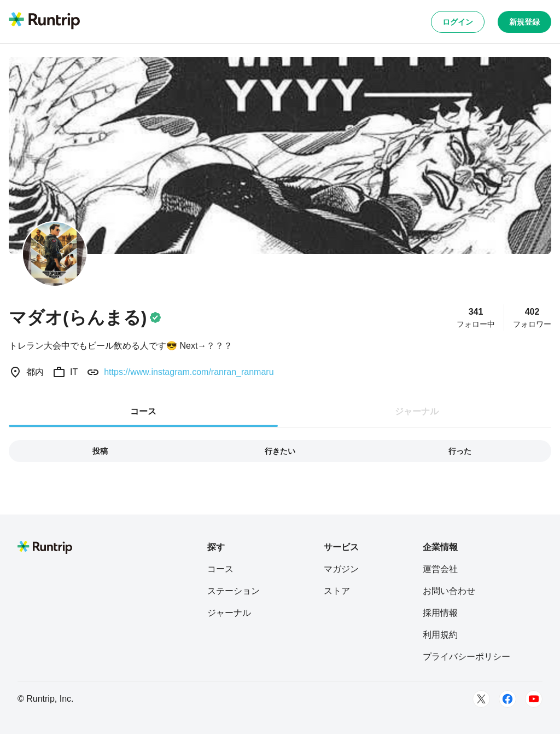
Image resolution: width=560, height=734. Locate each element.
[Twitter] (481, 699)
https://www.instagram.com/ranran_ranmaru (189, 372)
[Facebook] (507, 699)
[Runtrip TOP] (44, 21)
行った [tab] (460, 451)
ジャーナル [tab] (417, 411)
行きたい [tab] (280, 451)
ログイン (458, 22)
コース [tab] (143, 411)
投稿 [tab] (100, 451)
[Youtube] (534, 699)
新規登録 (524, 22)
